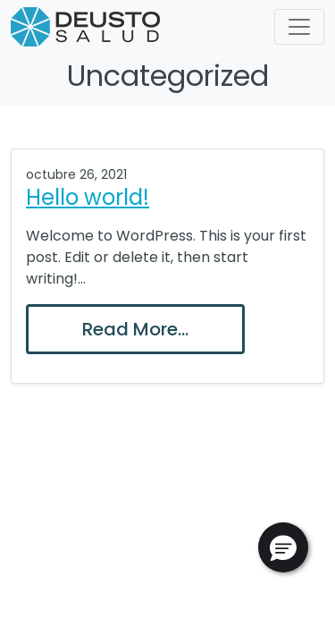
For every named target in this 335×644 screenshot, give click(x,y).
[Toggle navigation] (299, 27)
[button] (283, 547)
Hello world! (88, 197)
